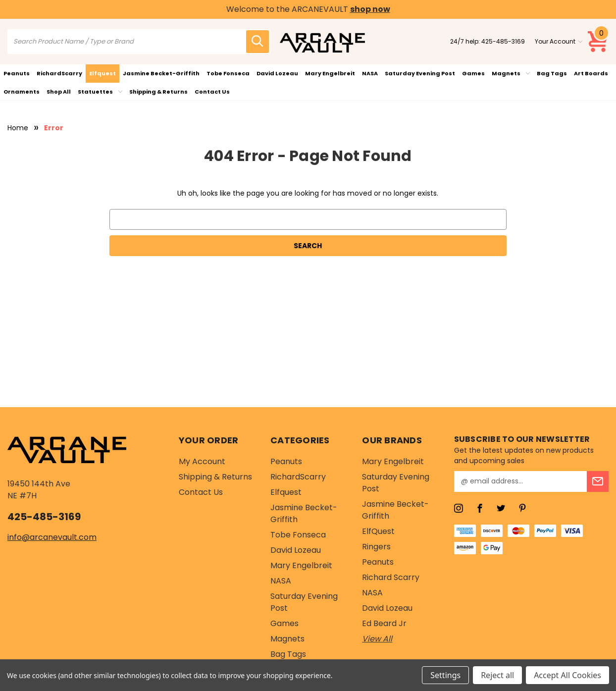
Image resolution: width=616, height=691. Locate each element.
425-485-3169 (503, 41)
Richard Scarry (391, 577)
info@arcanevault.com (52, 537)
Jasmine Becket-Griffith (161, 73)
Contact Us (212, 92)
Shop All (59, 92)
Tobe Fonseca (228, 73)
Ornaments (22, 92)
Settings (445, 675)
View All (377, 639)
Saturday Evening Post (420, 73)
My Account (202, 461)
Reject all (497, 675)
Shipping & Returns (158, 92)
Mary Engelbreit (330, 73)
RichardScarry (59, 73)
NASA (370, 73)
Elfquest (103, 73)
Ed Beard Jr (384, 623)
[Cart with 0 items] (598, 42)
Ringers (376, 547)
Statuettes (100, 92)
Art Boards (591, 73)
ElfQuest (378, 531)
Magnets (511, 73)
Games (473, 73)
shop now (370, 9)
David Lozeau (277, 73)
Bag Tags (552, 73)
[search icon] (257, 42)
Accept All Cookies (567, 675)
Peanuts (17, 73)
